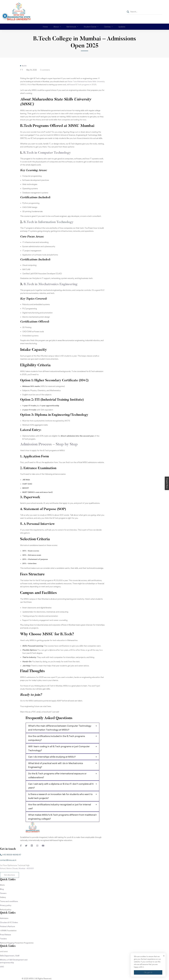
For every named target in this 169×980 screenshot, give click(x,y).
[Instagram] (37, 846)
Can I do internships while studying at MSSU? (52, 757)
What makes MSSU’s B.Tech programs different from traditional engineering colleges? (62, 817)
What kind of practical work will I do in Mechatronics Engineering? (56, 765)
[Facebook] (21, 846)
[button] (9, 875)
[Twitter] (26, 846)
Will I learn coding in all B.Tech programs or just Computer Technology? (59, 748)
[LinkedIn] (32, 846)
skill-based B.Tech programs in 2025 (82, 85)
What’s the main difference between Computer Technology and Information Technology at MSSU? (60, 728)
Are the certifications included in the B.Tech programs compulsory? (57, 738)
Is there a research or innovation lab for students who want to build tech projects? (60, 796)
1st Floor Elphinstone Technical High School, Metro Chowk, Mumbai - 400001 (17, 867)
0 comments (45, 70)
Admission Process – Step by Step (49, 445)
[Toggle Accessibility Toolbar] (5, 16)
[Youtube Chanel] (43, 846)
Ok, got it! (148, 972)
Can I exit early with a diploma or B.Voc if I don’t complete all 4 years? (61, 786)
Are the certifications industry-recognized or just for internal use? (60, 806)
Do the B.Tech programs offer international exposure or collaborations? (57, 775)
